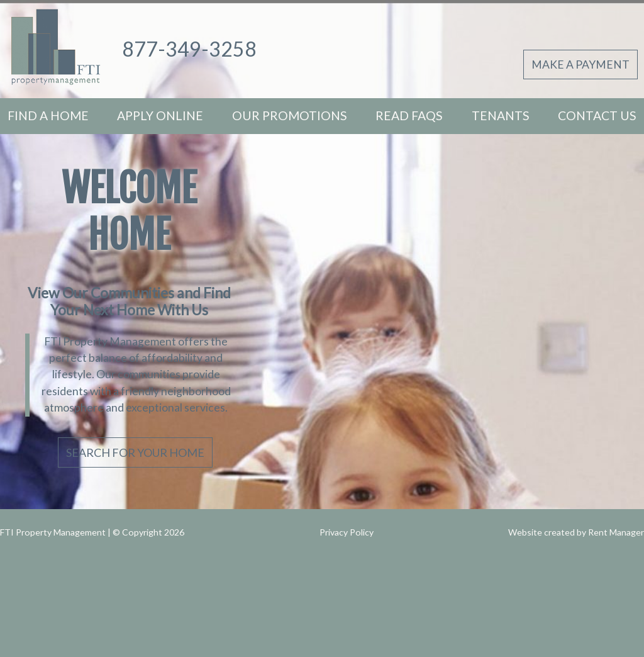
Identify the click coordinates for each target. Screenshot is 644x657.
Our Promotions (290, 115)
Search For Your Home (135, 452)
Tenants (501, 115)
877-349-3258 (189, 49)
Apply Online (160, 115)
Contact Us (597, 115)
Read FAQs (409, 115)
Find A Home (48, 115)
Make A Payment (580, 65)
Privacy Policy (347, 532)
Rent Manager (616, 532)
